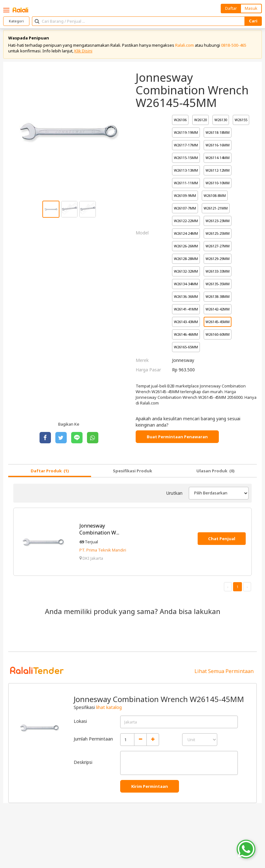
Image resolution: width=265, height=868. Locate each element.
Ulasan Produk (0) (216, 473)
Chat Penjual (222, 540)
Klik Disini (83, 53)
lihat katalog (109, 709)
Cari (253, 21)
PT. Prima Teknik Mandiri (103, 552)
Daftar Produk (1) (50, 473)
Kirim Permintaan (150, 788)
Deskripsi (83, 764)
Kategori (16, 21)
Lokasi (80, 723)
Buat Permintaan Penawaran (177, 439)
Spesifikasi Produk (132, 473)
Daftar (231, 8)
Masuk (251, 8)
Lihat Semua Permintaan (224, 673)
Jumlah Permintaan (93, 741)
